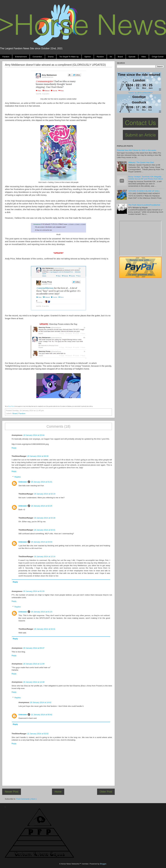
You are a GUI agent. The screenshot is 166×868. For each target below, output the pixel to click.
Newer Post (12, 792)
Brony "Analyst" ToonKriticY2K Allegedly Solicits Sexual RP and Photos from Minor (146, 178)
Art (111, 57)
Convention (37, 57)
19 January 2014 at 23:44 (34, 435)
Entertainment (21, 57)
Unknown (23, 482)
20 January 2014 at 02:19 (45, 494)
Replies (18, 477)
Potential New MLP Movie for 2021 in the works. (137, 150)
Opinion (88, 57)
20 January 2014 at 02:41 (45, 530)
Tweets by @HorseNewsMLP (140, 93)
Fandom (6, 57)
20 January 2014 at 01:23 (42, 612)
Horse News (11, 406)
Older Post (106, 792)
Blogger (103, 864)
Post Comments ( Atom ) (26, 799)
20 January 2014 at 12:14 (45, 557)
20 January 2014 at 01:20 (34, 591)
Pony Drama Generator (140, 238)
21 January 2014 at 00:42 (42, 715)
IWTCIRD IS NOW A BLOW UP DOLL (144, 191)
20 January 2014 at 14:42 (41, 702)
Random (100, 57)
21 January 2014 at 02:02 (38, 734)
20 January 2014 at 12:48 (34, 682)
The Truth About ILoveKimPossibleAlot (144, 205)
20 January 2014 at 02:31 (45, 629)
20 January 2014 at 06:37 (34, 648)
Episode (132, 57)
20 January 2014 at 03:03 (42, 542)
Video (144, 57)
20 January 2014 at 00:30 (38, 456)
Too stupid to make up (69, 57)
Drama (51, 57)
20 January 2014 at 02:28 (45, 518)
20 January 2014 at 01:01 (42, 482)
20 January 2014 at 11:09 (34, 664)
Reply (14, 448)
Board (120, 57)
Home (58, 792)
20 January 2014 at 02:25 (42, 506)
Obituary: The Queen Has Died (141, 162)
